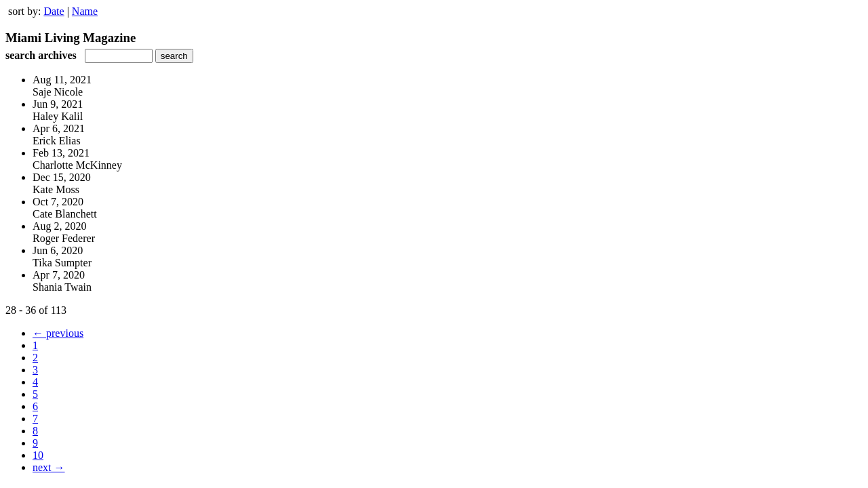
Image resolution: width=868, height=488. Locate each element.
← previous (58, 333)
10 (38, 455)
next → (49, 467)
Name (85, 11)
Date (54, 11)
